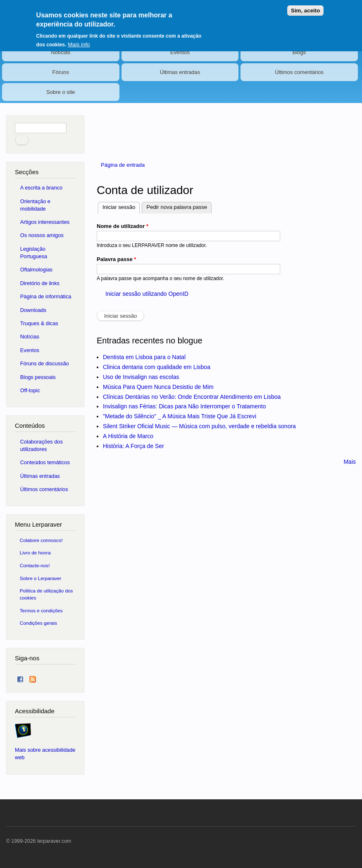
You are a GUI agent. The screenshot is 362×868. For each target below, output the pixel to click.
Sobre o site (61, 92)
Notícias (61, 52)
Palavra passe (116, 259)
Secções (27, 172)
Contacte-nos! (35, 565)
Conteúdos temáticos (45, 462)
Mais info (79, 44)
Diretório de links (40, 283)
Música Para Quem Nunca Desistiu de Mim (158, 387)
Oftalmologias (36, 270)
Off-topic (30, 390)
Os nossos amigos (42, 235)
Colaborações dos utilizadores (42, 445)
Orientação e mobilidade (35, 205)
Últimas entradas (180, 72)
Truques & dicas (39, 323)
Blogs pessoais (38, 377)
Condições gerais (38, 623)
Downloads (33, 310)
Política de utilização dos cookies (46, 594)
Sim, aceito (305, 11)
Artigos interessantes (45, 222)
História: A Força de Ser (133, 446)
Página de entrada (123, 165)
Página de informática (46, 296)
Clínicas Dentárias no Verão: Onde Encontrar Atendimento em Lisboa (192, 397)
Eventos (180, 52)
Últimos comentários (299, 72)
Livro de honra (35, 553)
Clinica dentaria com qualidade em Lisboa (157, 367)
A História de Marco (128, 436)
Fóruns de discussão (45, 363)
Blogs (299, 52)
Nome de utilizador (123, 226)
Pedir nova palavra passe (177, 207)
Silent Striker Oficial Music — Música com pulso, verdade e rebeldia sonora (199, 426)
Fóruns (61, 72)
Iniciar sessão (121, 206)
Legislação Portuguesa (34, 253)
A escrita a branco (41, 188)
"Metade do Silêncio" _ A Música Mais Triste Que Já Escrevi (180, 416)
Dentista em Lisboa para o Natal (144, 357)
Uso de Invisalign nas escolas (141, 377)
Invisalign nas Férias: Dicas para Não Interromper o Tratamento (185, 406)
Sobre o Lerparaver (41, 578)
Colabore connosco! (41, 540)
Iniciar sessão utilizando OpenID (147, 294)
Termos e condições (41, 610)
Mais (350, 462)
